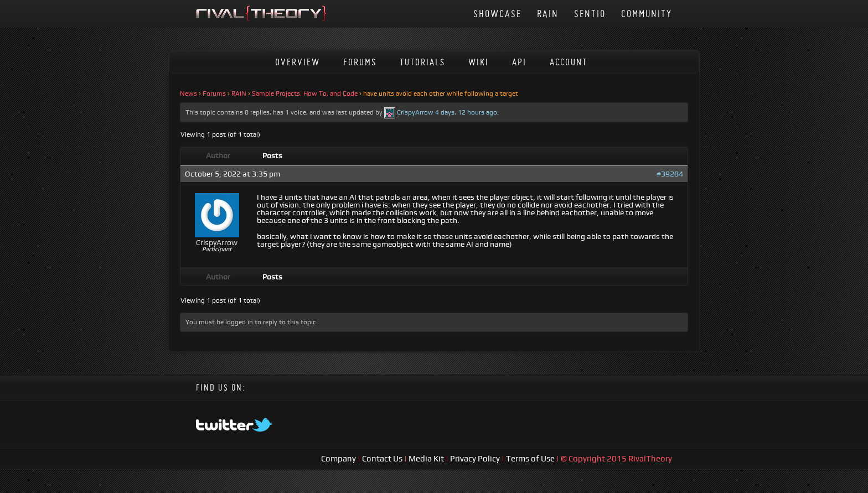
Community (647, 14)
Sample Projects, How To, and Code (305, 94)
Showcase (497, 14)
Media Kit (427, 458)
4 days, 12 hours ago (466, 112)
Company (339, 458)
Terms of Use (531, 458)
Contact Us (382, 458)
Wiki (479, 62)
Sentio (590, 14)
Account (569, 62)
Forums (360, 62)
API (519, 62)
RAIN (548, 14)
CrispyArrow (415, 112)
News (188, 94)
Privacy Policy (476, 458)
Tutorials (422, 62)
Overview (298, 62)
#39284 (670, 174)
